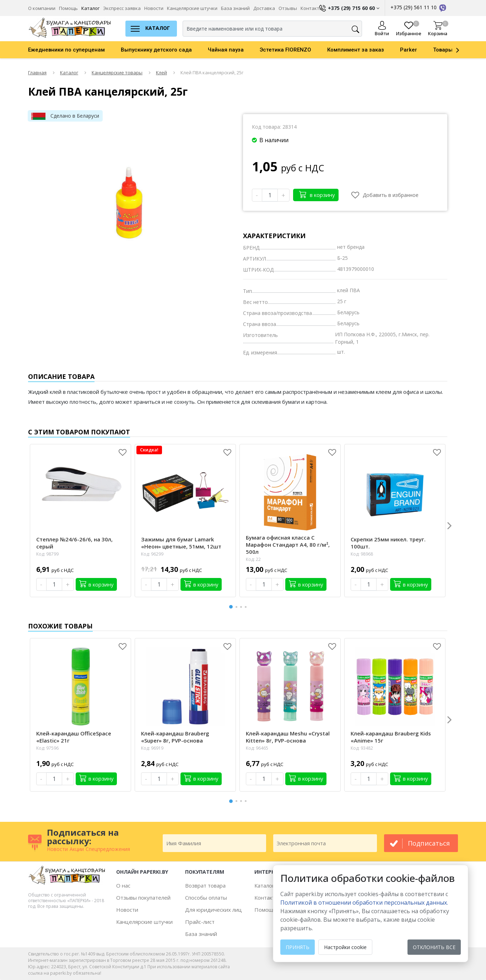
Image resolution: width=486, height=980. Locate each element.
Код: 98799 (47, 554)
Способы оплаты (206, 898)
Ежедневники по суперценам (66, 50)
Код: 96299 (152, 554)
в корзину (317, 194)
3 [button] (242, 607)
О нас (123, 885)
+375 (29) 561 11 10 (419, 7)
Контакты (267, 898)
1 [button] (231, 606)
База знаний (235, 8)
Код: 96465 (257, 748)
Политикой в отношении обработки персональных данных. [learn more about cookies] (364, 903)
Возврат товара (205, 885)
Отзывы (288, 8)
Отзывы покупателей (143, 898)
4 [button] (247, 607)
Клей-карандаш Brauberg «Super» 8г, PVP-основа (175, 737)
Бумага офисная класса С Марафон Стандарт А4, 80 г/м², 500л (288, 545)
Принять (298, 947)
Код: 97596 (47, 748)
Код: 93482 (362, 748)
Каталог (90, 8)
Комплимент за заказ (356, 50)
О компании (42, 8)
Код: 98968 (362, 554)
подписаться (429, 843)
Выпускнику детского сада (156, 50)
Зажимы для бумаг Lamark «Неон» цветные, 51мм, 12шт (181, 543)
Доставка (264, 8)
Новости (154, 8)
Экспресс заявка (122, 8)
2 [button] (238, 607)
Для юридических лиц (214, 910)
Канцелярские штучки (192, 8)
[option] (74, 50)
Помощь (68, 8)
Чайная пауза (226, 50)
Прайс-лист (200, 922)
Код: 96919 (152, 748)
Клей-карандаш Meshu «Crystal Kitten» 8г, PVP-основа (288, 737)
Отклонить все (434, 947)
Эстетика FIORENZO (285, 50)
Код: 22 (253, 559)
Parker (409, 50)
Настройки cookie (345, 947)
